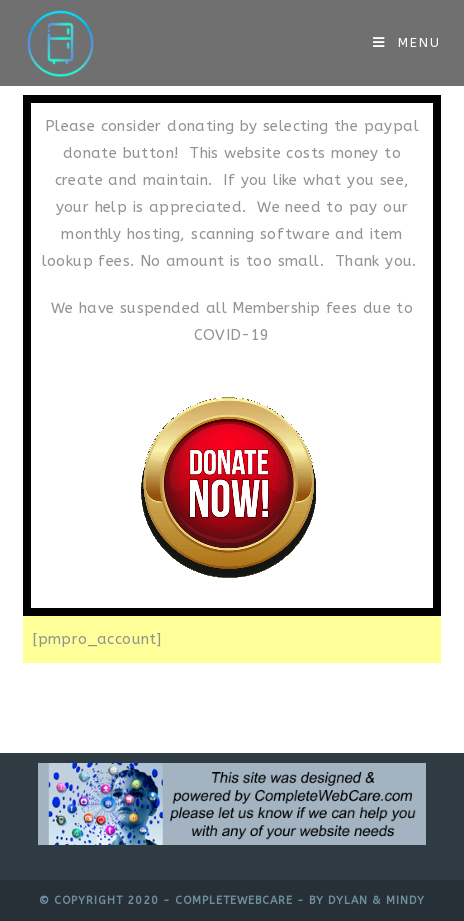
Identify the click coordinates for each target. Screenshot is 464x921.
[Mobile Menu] (407, 42)
